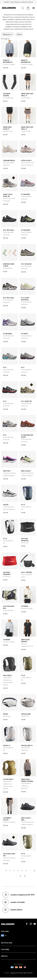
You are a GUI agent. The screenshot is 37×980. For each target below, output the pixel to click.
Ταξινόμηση (7, 34)
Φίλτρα (19, 34)
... (30, 871)
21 (35, 871)
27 (21, 876)
